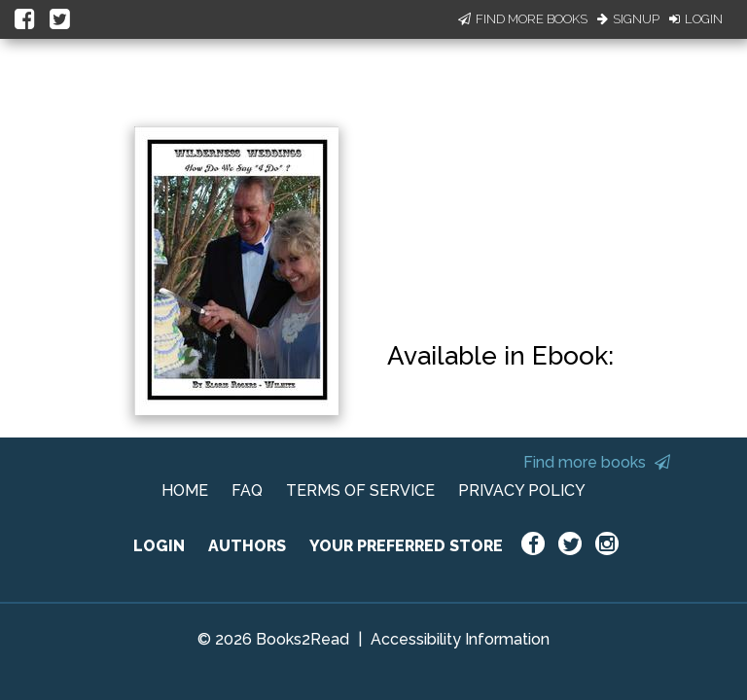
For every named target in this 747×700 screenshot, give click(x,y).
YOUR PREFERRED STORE (406, 546)
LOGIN (159, 546)
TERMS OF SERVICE (360, 490)
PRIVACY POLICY (522, 490)
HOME (185, 490)
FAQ (247, 490)
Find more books (597, 462)
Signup (628, 19)
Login (696, 19)
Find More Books (523, 19)
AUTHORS (247, 546)
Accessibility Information (460, 639)
